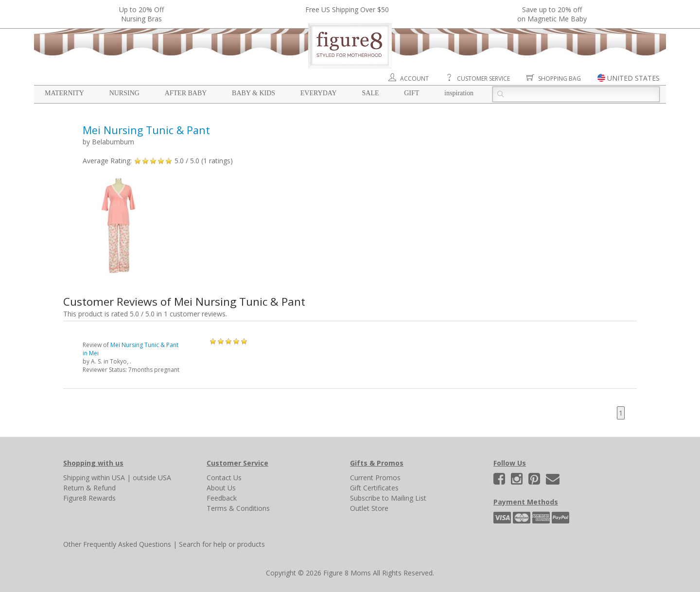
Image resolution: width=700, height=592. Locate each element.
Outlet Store (369, 508)
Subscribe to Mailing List (388, 498)
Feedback (222, 498)
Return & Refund (89, 488)
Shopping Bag (560, 78)
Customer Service (483, 78)
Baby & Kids (254, 93)
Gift (411, 93)
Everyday (319, 93)
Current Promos (375, 478)
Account (414, 78)
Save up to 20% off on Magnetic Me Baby (552, 14)
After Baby (186, 93)
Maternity (64, 93)
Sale (370, 93)
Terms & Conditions (238, 508)
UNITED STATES (633, 78)
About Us (221, 488)
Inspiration (459, 93)
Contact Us (224, 478)
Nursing (124, 93)
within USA (108, 478)
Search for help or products (222, 544)
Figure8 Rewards (89, 498)
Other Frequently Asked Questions (117, 544)
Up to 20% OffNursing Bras (141, 14)
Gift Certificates (374, 488)
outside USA (152, 478)
